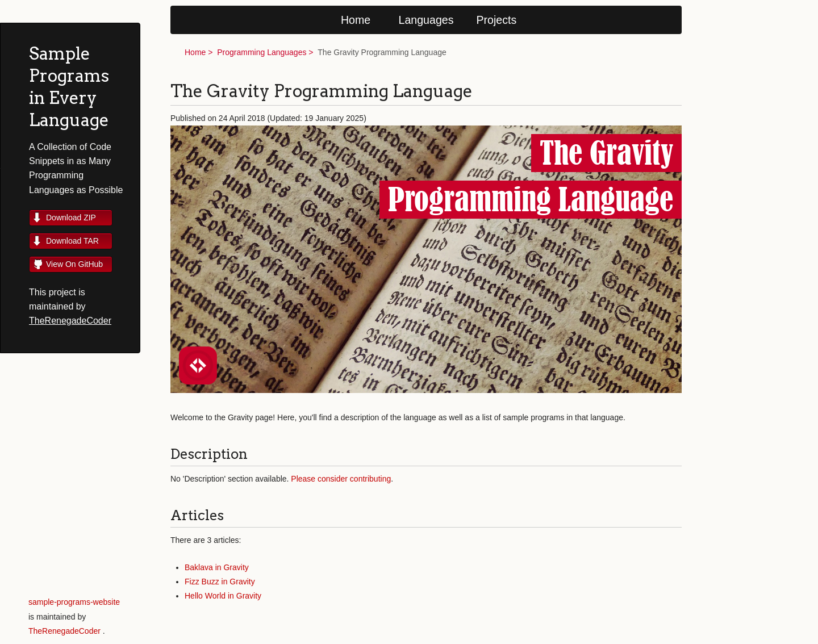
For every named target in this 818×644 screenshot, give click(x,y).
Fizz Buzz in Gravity (220, 582)
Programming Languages (262, 52)
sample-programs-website (74, 602)
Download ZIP (71, 218)
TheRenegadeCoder (70, 321)
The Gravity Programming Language (382, 52)
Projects (497, 20)
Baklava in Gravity (217, 567)
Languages (426, 20)
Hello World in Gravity (223, 596)
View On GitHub (74, 264)
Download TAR (72, 241)
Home (356, 20)
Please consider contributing (341, 479)
